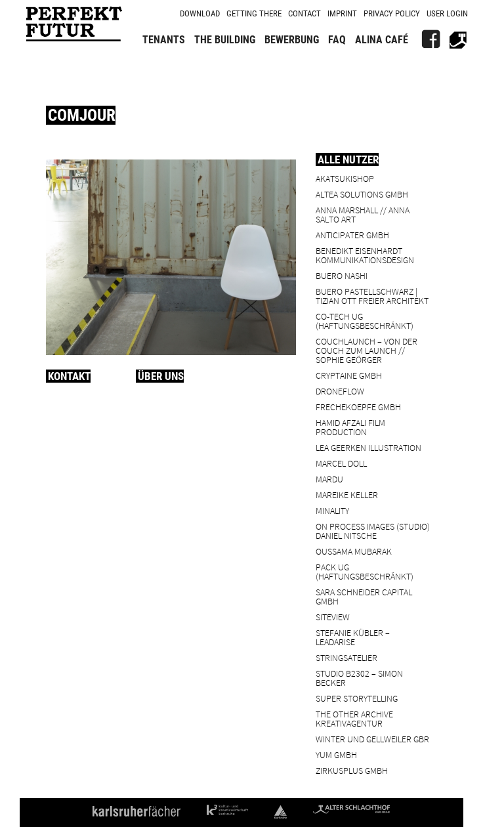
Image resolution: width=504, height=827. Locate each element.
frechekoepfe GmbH (358, 407)
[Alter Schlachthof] (458, 39)
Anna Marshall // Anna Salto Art (363, 214)
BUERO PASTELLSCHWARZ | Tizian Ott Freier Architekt (372, 296)
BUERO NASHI (342, 275)
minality (332, 510)
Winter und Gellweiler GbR (372, 739)
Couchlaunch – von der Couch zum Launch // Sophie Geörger (367, 350)
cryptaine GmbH (349, 375)
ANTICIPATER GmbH (352, 235)
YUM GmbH (336, 754)
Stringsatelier (346, 657)
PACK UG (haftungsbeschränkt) (365, 571)
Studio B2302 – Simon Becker (359, 678)
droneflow (340, 391)
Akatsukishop (345, 178)
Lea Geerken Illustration (368, 447)
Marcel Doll (341, 463)
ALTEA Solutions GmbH (362, 194)
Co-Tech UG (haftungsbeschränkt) (365, 321)
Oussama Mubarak (354, 551)
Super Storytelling (357, 698)
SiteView (333, 617)
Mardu (329, 479)
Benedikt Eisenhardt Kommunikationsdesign (365, 255)
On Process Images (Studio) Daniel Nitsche (373, 531)
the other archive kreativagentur (354, 718)
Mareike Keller (347, 495)
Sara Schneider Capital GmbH (364, 596)
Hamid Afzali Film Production (350, 427)
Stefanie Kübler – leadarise (353, 637)
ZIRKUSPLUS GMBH (352, 770)
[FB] (430, 39)
